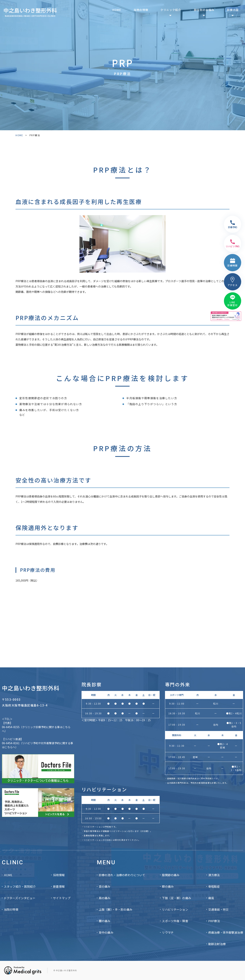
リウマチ (168, 932)
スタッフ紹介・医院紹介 (20, 886)
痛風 (211, 898)
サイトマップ (62, 898)
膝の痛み (168, 886)
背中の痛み (106, 932)
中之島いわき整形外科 (31, 688)
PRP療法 (214, 921)
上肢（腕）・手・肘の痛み (116, 909)
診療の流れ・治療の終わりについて (122, 875)
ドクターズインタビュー (20, 898)
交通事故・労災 (218, 909)
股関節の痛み (171, 875)
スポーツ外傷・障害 (175, 921)
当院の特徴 (141, 10)
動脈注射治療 (217, 944)
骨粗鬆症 (214, 886)
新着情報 (59, 886)
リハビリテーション (175, 909)
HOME (117, 10)
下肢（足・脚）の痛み (176, 898)
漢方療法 (214, 875)
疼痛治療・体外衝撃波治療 (226, 932)
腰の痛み (105, 921)
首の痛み (105, 886)
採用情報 (59, 875)
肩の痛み (105, 898)
